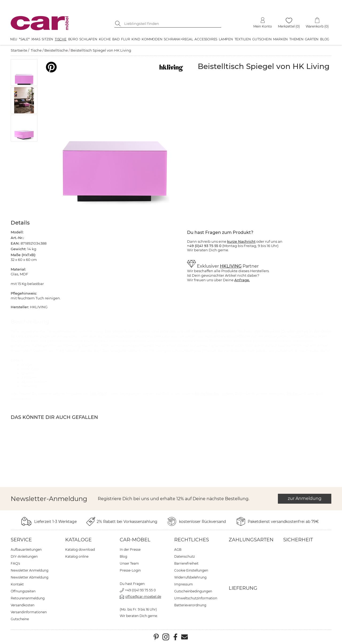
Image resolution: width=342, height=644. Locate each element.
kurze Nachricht (241, 241)
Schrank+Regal (178, 39)
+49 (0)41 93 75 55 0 (140, 590)
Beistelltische (56, 50)
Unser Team (129, 563)
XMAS (36, 39)
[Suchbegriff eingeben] (172, 24)
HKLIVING (231, 266)
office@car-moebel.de (143, 597)
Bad (116, 39)
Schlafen (88, 39)
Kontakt (17, 584)
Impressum (184, 584)
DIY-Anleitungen (24, 556)
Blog (325, 39)
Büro (73, 39)
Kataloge (78, 540)
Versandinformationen (29, 612)
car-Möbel (135, 540)
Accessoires (206, 39)
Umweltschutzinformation (196, 598)
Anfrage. (242, 280)
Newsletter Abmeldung (30, 577)
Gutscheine (20, 619)
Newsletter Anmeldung (30, 570)
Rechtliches (192, 540)
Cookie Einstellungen (191, 570)
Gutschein (262, 39)
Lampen (226, 39)
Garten (312, 39)
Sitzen (47, 39)
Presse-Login (130, 570)
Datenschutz (184, 556)
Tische (61, 39)
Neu (14, 39)
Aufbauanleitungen (26, 549)
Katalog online (77, 556)
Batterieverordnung (190, 605)
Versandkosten (23, 605)
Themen (296, 39)
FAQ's (15, 563)
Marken (280, 39)
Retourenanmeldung (28, 598)
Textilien (243, 39)
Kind (136, 39)
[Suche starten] (118, 24)
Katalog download (80, 549)
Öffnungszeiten (23, 591)
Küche (105, 39)
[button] (24, 72)
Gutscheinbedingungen (193, 591)
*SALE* (24, 39)
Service (21, 540)
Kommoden (152, 39)
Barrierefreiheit (186, 563)
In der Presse (130, 549)
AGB (178, 549)
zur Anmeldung (305, 498)
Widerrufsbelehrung (190, 577)
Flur (125, 39)
